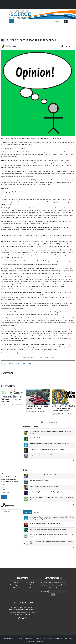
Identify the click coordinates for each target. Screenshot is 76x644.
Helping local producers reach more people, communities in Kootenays (49, 444)
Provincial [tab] (28, 512)
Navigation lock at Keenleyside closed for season (43, 455)
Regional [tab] (36, 512)
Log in (48, 641)
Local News (15, 583)
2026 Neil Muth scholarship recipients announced (43, 438)
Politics (29, 364)
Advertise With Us (8, 638)
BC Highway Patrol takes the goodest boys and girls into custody (48, 529)
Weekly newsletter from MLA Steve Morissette (43, 475)
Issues (18, 364)
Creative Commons (40, 638)
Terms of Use (19, 638)
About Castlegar (68, 638)
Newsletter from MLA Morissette (39, 481)
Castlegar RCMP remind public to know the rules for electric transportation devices (63, 408)
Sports (30, 587)
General (12, 364)
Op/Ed (23, 364)
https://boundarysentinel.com (46, 357)
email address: (44, 591)
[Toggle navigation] (11, 21)
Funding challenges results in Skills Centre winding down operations (12, 399)
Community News (15, 585)
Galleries (15, 587)
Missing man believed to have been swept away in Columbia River (48, 449)
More (72, 461)
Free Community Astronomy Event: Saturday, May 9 (44, 492)
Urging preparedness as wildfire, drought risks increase (45, 523)
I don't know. (7, 490)
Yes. (4, 485)
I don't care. (6, 492)
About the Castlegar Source (55, 638)
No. (4, 487)
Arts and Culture (30, 583)
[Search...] (59, 21)
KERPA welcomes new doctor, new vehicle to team (44, 486)
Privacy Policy (29, 638)
